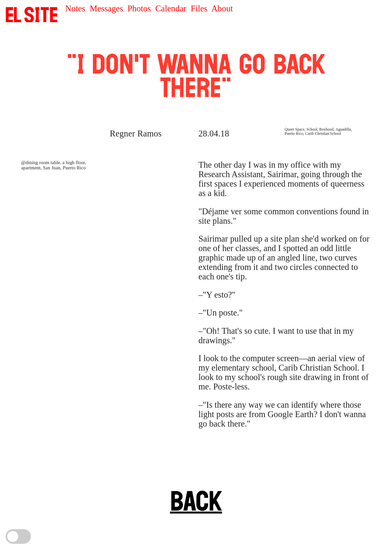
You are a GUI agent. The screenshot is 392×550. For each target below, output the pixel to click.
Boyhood (326, 129)
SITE (32, 15)
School (312, 129)
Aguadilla (343, 129)
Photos (139, 8)
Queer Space (295, 129)
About (222, 8)
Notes (75, 8)
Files (199, 8)
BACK (196, 501)
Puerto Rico (294, 134)
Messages (107, 8)
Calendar (171, 8)
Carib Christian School (323, 134)
